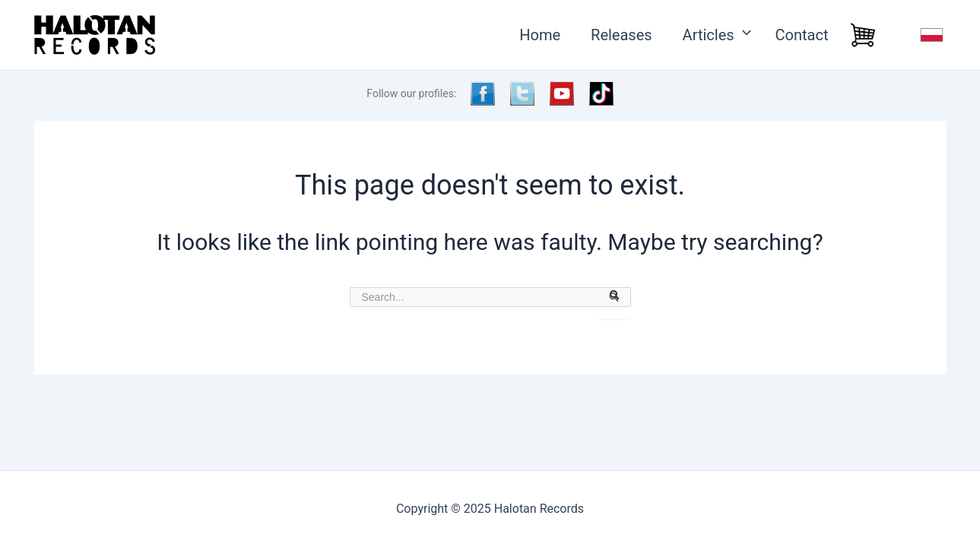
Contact (802, 35)
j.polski (931, 35)
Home (540, 35)
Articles (714, 35)
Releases (622, 35)
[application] (740, 35)
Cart (863, 35)
